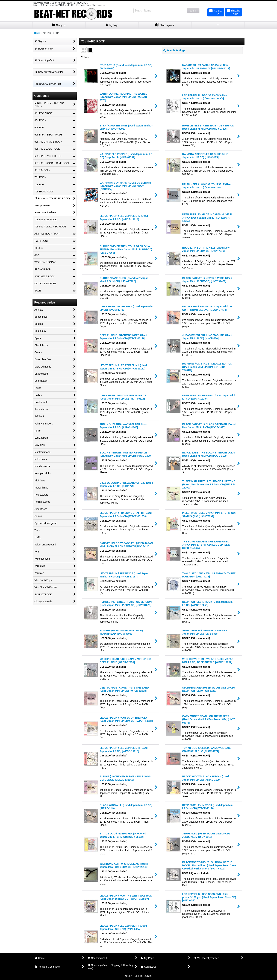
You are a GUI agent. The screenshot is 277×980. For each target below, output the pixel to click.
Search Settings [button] (174, 50)
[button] (218, 25)
